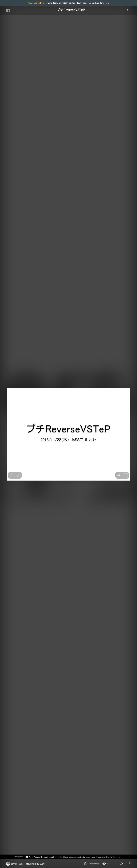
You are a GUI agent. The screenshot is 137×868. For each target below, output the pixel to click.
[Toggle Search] (127, 10)
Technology (92, 864)
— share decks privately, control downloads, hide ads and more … (68, 3)
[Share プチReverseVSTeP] (115, 864)
